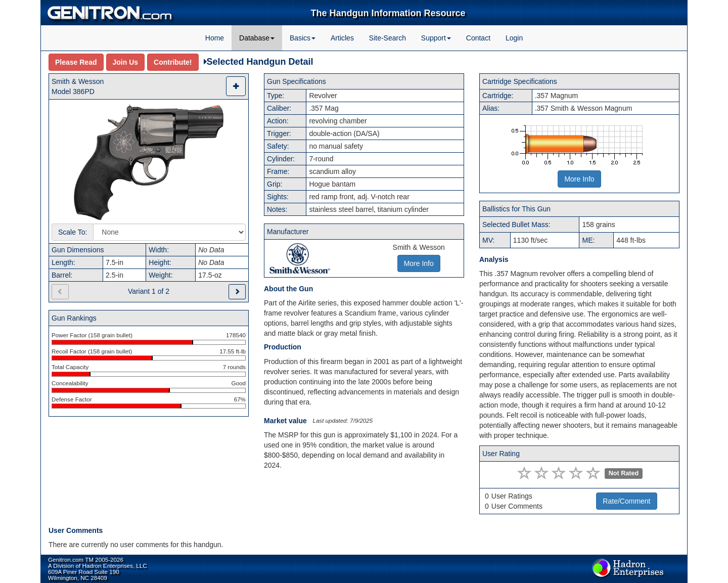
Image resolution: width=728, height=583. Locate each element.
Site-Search (388, 38)
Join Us (126, 62)
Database (257, 38)
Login (514, 38)
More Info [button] (419, 263)
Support (436, 38)
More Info (579, 179)
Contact (478, 38)
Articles (342, 38)
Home (215, 38)
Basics (303, 38)
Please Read (76, 62)
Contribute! (173, 62)
